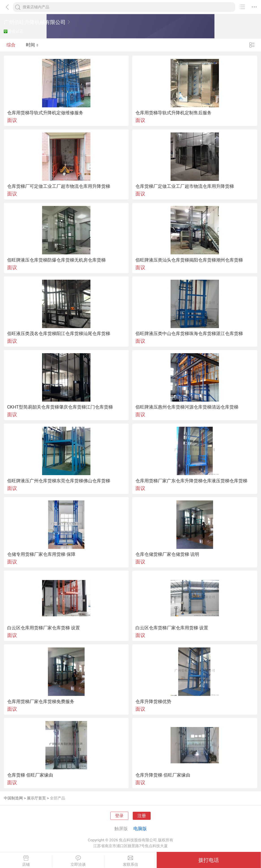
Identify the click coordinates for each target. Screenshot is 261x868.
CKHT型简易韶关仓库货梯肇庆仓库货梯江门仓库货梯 (60, 407)
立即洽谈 (78, 861)
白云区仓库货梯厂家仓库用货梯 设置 (172, 628)
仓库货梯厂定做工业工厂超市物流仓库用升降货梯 (185, 186)
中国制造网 (13, 798)
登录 (119, 816)
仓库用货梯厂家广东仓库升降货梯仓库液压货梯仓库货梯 (191, 481)
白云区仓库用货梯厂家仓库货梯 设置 (44, 628)
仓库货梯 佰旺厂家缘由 (30, 775)
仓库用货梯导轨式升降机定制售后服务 (173, 113)
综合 (11, 45)
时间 (32, 45)
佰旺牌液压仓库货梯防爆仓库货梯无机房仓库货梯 (56, 260)
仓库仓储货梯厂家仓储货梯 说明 (167, 554)
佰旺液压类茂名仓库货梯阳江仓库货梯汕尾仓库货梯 (59, 333)
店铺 (26, 861)
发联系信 (130, 861)
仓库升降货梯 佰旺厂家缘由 (163, 775)
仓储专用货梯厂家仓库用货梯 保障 (41, 554)
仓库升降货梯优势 (153, 701)
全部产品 (58, 798)
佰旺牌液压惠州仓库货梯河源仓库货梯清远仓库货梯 (187, 407)
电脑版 (140, 829)
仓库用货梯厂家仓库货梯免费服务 (41, 701)
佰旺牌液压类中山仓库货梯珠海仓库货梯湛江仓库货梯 (189, 333)
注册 (142, 816)
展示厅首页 (36, 798)
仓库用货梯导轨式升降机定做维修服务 (45, 113)
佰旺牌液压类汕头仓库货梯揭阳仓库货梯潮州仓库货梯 (189, 260)
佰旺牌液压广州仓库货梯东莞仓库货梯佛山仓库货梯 (59, 481)
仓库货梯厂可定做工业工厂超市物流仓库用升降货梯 (59, 186)
